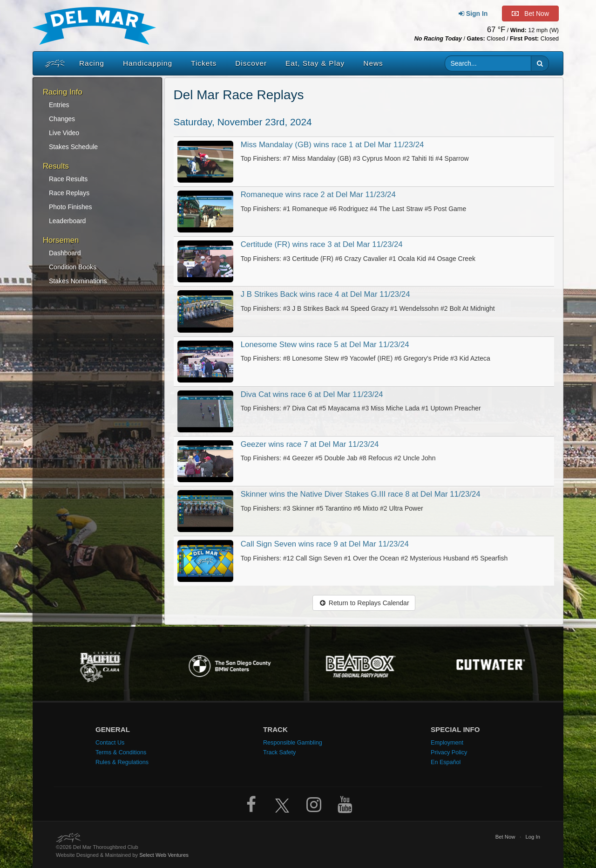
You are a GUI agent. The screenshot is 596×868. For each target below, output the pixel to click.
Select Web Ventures (164, 855)
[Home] (53, 63)
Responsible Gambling (293, 743)
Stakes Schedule (73, 147)
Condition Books (73, 267)
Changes (62, 119)
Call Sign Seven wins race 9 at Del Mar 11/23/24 (325, 544)
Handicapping (148, 63)
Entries (59, 105)
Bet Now (505, 837)
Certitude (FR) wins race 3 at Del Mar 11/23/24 (322, 244)
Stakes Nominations (78, 281)
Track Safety (279, 752)
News (373, 63)
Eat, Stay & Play (315, 63)
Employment (447, 743)
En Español (446, 762)
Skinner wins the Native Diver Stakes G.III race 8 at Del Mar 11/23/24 (361, 494)
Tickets (204, 63)
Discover (251, 63)
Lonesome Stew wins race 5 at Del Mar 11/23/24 (325, 345)
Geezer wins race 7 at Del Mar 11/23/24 (310, 444)
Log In (533, 837)
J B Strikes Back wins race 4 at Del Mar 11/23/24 (325, 294)
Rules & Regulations (122, 762)
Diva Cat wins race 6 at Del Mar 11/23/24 (312, 394)
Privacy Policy (449, 752)
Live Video (64, 133)
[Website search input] (488, 63)
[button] (540, 63)
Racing (92, 63)
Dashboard (65, 253)
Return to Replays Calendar (364, 603)
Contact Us (110, 743)
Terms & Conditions (121, 752)
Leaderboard (67, 221)
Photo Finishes (71, 207)
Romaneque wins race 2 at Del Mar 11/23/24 (318, 195)
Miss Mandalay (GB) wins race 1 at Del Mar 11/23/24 (332, 145)
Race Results (68, 179)
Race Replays (69, 193)
